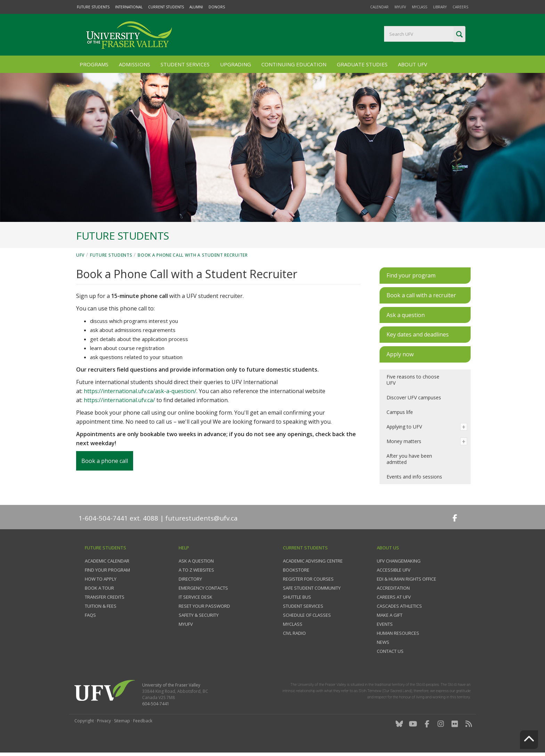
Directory (190, 579)
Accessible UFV (394, 570)
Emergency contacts (203, 588)
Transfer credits (105, 597)
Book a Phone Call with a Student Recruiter (193, 255)
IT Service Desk (196, 597)
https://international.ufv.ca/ (119, 400)
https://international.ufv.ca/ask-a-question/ (140, 391)
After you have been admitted (409, 459)
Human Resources (398, 633)
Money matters (404, 441)
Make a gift (390, 615)
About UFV (413, 64)
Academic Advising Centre (313, 561)
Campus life (400, 412)
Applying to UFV (404, 427)
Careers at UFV (394, 597)
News (383, 642)
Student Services (185, 64)
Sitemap (122, 721)
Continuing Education (294, 64)
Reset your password (204, 606)
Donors (217, 7)
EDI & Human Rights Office (406, 579)
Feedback (143, 721)
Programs (94, 64)
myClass (420, 7)
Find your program (107, 570)
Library (440, 7)
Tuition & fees (101, 606)
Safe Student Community (312, 588)
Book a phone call (105, 461)
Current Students (166, 7)
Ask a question (196, 561)
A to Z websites (196, 570)
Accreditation (393, 588)
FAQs (90, 615)
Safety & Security (199, 615)
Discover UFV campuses (414, 397)
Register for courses (308, 579)
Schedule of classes (307, 615)
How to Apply (101, 579)
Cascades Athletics (399, 606)
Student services (303, 606)
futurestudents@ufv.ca (202, 518)
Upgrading (235, 64)
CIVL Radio (294, 633)
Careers (460, 7)
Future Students (93, 7)
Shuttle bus (297, 597)
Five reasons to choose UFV (413, 380)
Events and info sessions (414, 477)
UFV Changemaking (399, 561)
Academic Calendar (107, 561)
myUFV (400, 7)
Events (385, 624)
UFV (80, 255)
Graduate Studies (362, 64)
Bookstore (296, 570)
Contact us (390, 651)
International (129, 7)
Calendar (379, 7)
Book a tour (99, 588)
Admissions (135, 64)
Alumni (196, 7)
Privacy (104, 721)
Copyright (84, 721)
